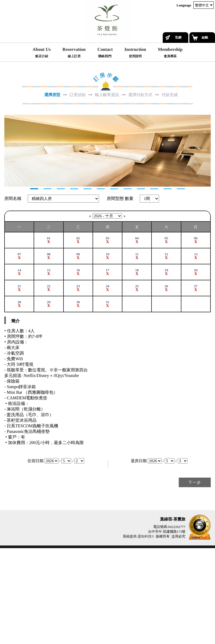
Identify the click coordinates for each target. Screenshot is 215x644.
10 (154, 285)
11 (168, 285)
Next (9, 199)
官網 (178, 38)
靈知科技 (145, 632)
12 (181, 285)
